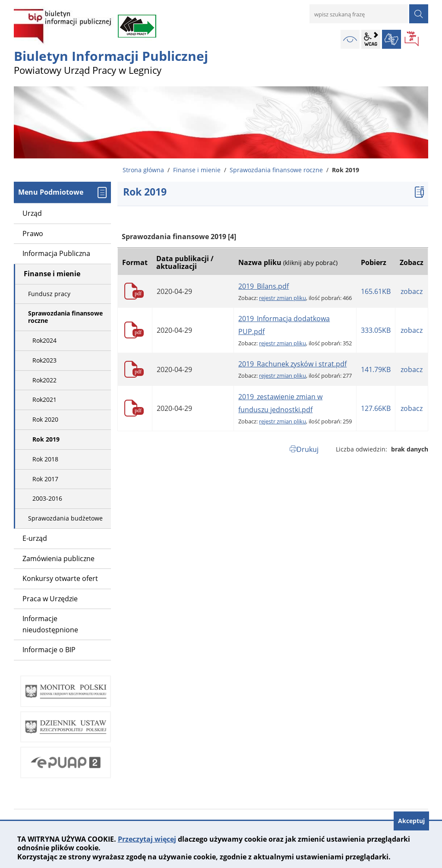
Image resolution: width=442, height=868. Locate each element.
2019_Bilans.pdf (264, 286)
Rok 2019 (46, 439)
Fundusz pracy (49, 294)
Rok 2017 (45, 479)
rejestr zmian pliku (283, 298)
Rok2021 (44, 399)
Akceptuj (411, 821)
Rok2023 (44, 360)
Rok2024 (44, 340)
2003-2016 (47, 498)
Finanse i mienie (197, 170)
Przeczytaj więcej (147, 839)
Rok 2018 (45, 459)
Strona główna (143, 170)
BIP (412, 39)
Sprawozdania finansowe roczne (276, 170)
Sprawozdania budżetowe (65, 518)
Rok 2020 (45, 419)
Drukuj (308, 449)
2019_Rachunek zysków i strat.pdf (292, 364)
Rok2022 (44, 380)
